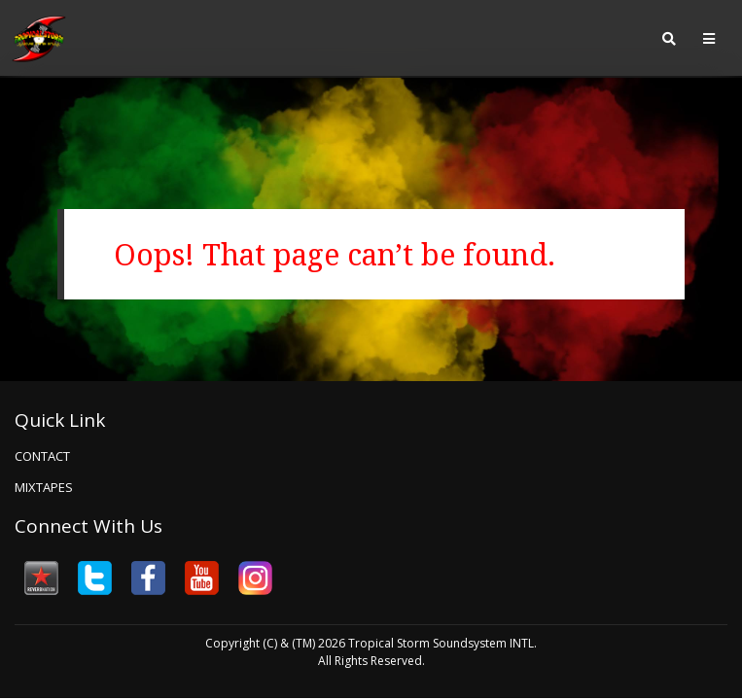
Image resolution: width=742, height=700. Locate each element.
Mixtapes (44, 487)
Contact (42, 456)
